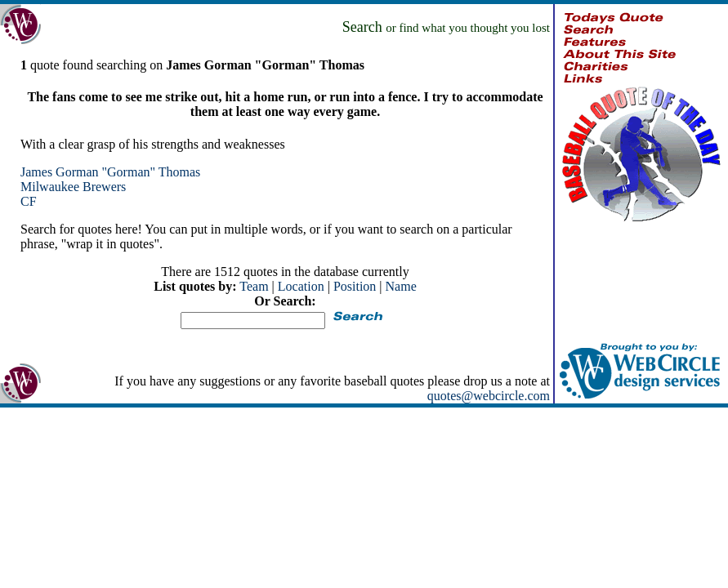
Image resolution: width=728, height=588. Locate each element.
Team (254, 286)
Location (301, 286)
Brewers (104, 187)
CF (29, 201)
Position (355, 286)
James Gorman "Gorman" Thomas (110, 172)
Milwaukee (50, 187)
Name (401, 286)
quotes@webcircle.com (489, 396)
